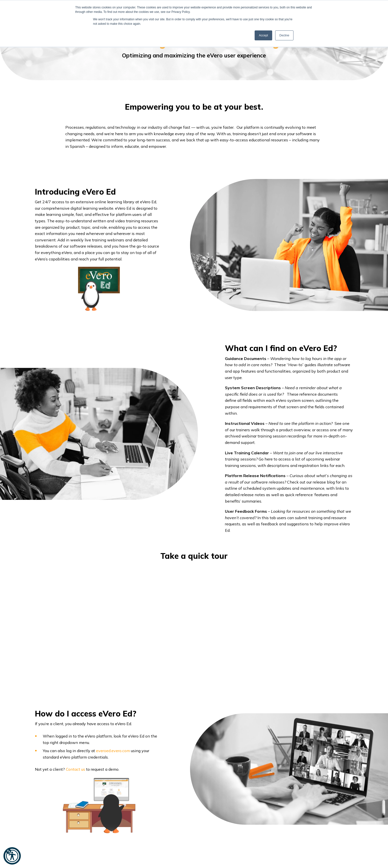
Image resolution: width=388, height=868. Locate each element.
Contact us (75, 769)
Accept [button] (263, 35)
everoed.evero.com (113, 751)
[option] (194, 612)
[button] (12, 856)
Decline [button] (284, 35)
